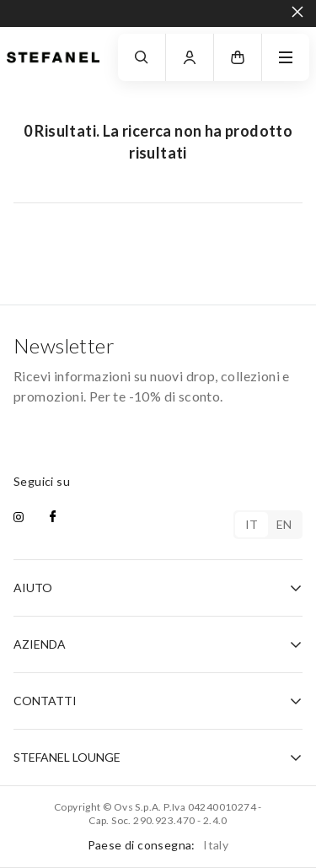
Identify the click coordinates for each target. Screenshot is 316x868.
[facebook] (53, 518)
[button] (238, 57)
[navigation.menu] (286, 57)
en (284, 524)
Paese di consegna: (158, 845)
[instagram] (19, 518)
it (252, 524)
